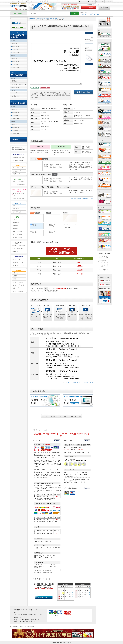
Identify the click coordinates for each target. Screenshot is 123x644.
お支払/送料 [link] (16, 223)
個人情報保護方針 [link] (17, 238)
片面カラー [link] (15, 49)
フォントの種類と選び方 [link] (19, 185)
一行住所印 (90, 14)
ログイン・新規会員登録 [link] (19, 245)
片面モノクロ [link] (16, 53)
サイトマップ (101, 1)
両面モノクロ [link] (16, 46)
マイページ (92, 1)
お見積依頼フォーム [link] (18, 262)
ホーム (109, 1)
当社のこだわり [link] (17, 273)
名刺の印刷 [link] (16, 209)
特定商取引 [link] (16, 229)
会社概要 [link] (15, 276)
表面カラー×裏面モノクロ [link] (19, 84)
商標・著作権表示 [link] (17, 232)
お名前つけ (97, 14)
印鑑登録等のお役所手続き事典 (104, 261)
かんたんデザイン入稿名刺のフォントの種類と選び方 (79, 382)
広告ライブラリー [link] (17, 288)
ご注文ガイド (83, 1)
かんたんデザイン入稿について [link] (19, 194)
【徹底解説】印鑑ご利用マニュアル (104, 266)
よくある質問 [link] (16, 259)
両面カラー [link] (15, 43)
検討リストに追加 (83, 92)
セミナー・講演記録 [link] (18, 291)
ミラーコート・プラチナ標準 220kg (70, 226)
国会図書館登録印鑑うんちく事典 (104, 257)
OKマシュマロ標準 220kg (52, 225)
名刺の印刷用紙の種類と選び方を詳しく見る (81, 199)
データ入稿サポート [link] (18, 171)
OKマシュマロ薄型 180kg (52, 232)
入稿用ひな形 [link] (16, 174)
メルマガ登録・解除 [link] (18, 249)
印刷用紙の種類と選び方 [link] (19, 157)
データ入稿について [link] (18, 168)
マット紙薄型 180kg (35, 232)
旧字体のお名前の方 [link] (18, 160)
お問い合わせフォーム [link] (18, 265)
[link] (19, 35)
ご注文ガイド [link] (16, 220)
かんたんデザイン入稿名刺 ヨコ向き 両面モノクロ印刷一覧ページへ (61, 416)
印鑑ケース (83, 14)
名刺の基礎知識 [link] (17, 212)
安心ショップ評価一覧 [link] (18, 285)
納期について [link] (16, 226)
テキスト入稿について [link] (18, 182)
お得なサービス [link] (17, 251)
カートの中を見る (89, 8)
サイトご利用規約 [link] (17, 235)
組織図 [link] (15, 279)
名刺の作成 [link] (16, 206)
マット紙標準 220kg (35, 225)
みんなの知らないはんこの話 (104, 270)
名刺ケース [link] (15, 143)
